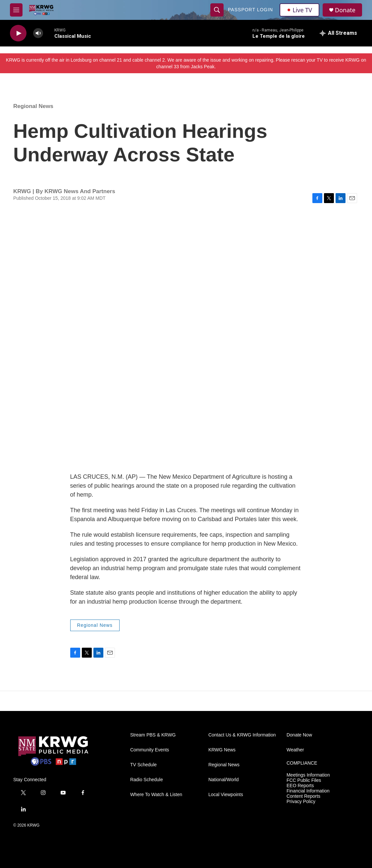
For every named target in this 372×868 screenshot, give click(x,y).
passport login (250, 10)
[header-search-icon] (217, 10)
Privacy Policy (301, 802)
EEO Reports (300, 786)
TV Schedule (143, 765)
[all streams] (338, 33)
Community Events (150, 750)
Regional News (33, 106)
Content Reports (303, 796)
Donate (345, 10)
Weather (295, 750)
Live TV (299, 10)
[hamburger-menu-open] (16, 10)
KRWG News (222, 750)
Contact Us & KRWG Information (242, 735)
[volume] (38, 33)
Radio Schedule (147, 780)
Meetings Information (308, 775)
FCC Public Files (304, 780)
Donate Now (299, 735)
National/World (224, 780)
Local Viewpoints (226, 795)
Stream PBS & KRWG (153, 735)
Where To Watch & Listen (156, 795)
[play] (18, 33)
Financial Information (308, 791)
